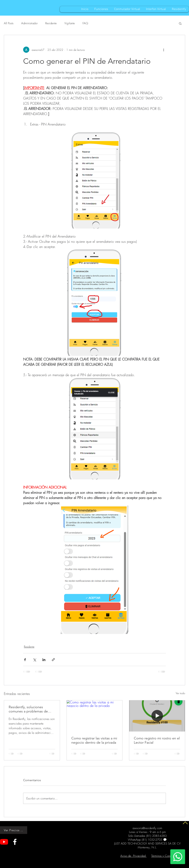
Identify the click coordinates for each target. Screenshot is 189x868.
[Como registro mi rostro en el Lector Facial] (157, 716)
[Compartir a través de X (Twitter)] (34, 660)
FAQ (85, 23)
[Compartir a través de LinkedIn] (44, 660)
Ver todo (180, 693)
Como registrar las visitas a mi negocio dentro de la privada (94, 740)
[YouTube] (4, 842)
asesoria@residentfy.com (147, 828)
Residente (51, 23)
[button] (180, 23)
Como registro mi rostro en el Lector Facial (157, 740)
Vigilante (70, 23)
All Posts (9, 23)
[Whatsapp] (178, 857)
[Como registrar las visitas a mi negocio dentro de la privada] (95, 716)
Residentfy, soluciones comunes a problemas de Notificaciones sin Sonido (28, 709)
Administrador (29, 23)
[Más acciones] (164, 50)
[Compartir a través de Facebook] (25, 660)
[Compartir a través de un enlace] (53, 660)
